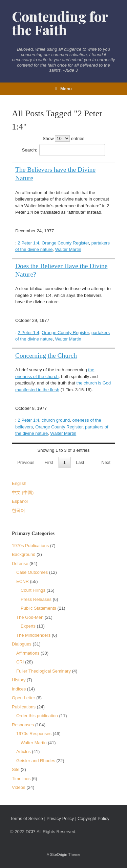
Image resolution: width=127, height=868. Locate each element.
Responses (23, 725)
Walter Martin (68, 249)
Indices (19, 689)
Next (106, 462)
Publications (24, 707)
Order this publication (37, 716)
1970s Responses (34, 734)
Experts (28, 626)
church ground (56, 420)
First (49, 462)
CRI (20, 662)
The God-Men (30, 617)
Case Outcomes (32, 572)
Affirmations (28, 653)
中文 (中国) (23, 492)
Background (24, 554)
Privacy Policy (60, 818)
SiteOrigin (59, 854)
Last (80, 462)
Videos (19, 787)
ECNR (23, 581)
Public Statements (38, 608)
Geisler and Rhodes (36, 761)
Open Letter (24, 698)
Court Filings (33, 590)
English (19, 483)
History (19, 680)
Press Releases (36, 599)
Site (16, 769)
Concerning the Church (46, 356)
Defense (20, 564)
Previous (26, 462)
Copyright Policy (93, 818)
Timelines (21, 779)
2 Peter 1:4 (28, 243)
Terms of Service (27, 818)
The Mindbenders (33, 635)
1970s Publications (30, 546)
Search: (63, 150)
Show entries (63, 138)
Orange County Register (65, 243)
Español (20, 501)
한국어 (18, 510)
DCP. (31, 832)
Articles (24, 752)
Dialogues (22, 644)
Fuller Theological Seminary (44, 671)
